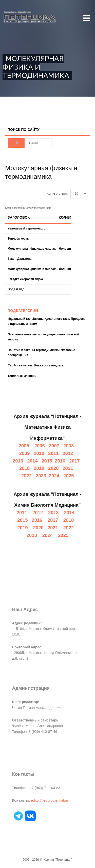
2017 (74, 461)
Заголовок (19, 217)
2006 (40, 446)
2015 (47, 461)
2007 (54, 446)
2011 (53, 453)
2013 (18, 461)
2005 (24, 446)
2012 (68, 453)
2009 (25, 453)
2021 (68, 468)
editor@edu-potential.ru (50, 800)
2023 (41, 476)
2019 (39, 468)
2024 (54, 476)
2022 (27, 476)
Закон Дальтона (20, 259)
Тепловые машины (22, 376)
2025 (69, 476)
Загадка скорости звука (25, 279)
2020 (53, 468)
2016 (60, 461)
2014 (32, 461)
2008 (69, 446)
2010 (39, 453)
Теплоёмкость (18, 239)
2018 (25, 468)
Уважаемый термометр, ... (27, 228)
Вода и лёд (16, 289)
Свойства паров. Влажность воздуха (35, 365)
